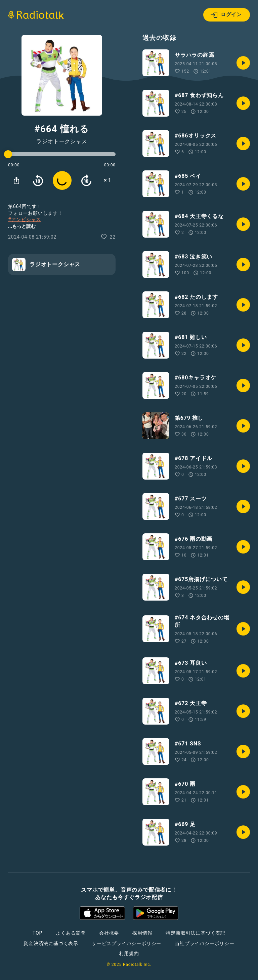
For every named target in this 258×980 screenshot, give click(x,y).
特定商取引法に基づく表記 (196, 933)
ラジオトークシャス (62, 141)
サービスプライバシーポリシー (126, 943)
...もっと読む (22, 226)
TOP (37, 933)
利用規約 (129, 953)
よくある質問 (71, 933)
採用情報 (142, 933)
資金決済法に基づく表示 (51, 943)
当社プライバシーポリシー (205, 943)
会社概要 (109, 933)
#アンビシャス (25, 219)
